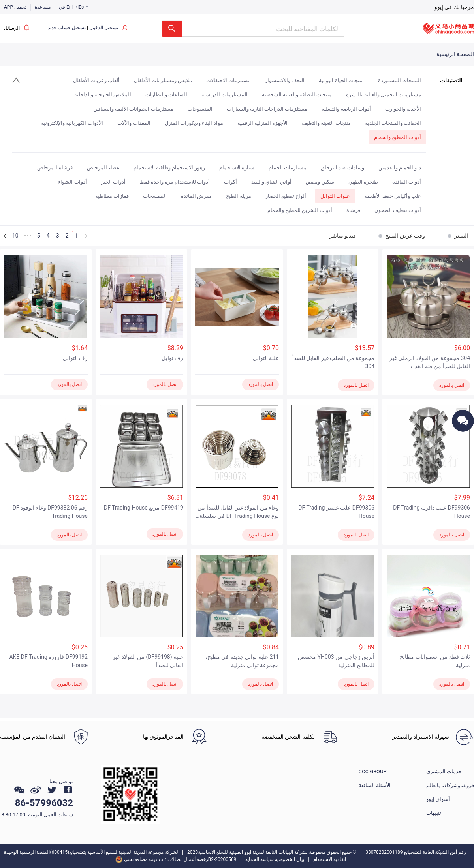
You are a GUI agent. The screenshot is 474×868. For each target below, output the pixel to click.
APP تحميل (15, 7)
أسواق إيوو (438, 799)
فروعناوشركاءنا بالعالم (450, 785)
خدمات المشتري (444, 771)
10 (15, 236)
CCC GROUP (373, 771)
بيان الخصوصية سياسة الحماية (275, 859)
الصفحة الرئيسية (455, 54)
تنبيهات (434, 813)
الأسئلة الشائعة (375, 785)
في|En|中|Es (74, 7)
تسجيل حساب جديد (67, 28)
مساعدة (43, 7)
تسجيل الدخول (104, 28)
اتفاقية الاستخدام (330, 859)
